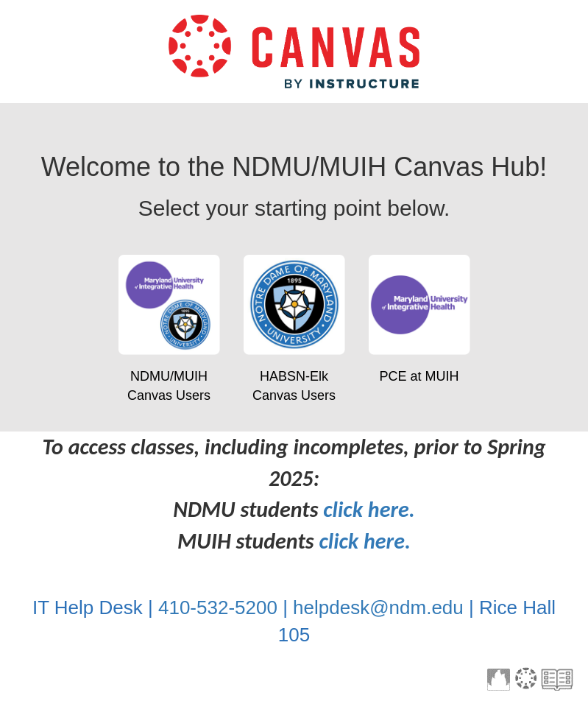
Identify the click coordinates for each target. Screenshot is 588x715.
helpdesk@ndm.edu (378, 607)
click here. (369, 509)
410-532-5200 (218, 607)
